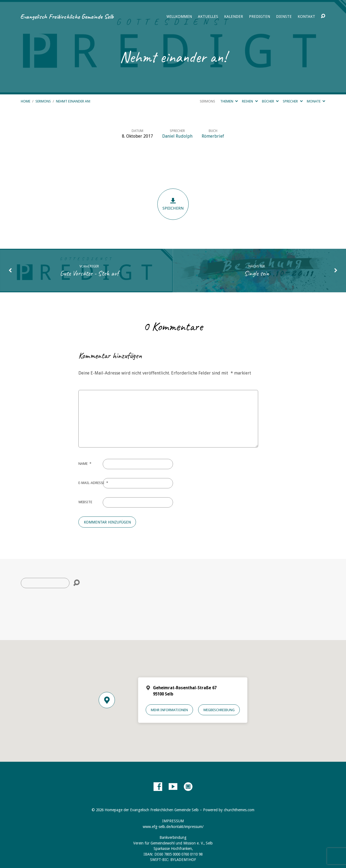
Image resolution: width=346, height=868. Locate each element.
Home (26, 101)
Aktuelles (208, 16)
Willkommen (179, 16)
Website (85, 502)
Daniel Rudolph (177, 136)
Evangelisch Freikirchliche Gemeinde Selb (67, 16)
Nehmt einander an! (73, 101)
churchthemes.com (239, 810)
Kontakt (306, 16)
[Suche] (45, 583)
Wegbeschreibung (219, 710)
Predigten (259, 16)
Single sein (257, 273)
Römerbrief (213, 136)
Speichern (173, 204)
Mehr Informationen (169, 710)
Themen (229, 101)
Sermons (43, 101)
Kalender (234, 16)
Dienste (284, 16)
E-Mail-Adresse (93, 483)
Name (85, 464)
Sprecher (293, 101)
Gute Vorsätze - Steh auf (89, 273)
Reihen (250, 101)
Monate (316, 101)
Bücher (270, 101)
